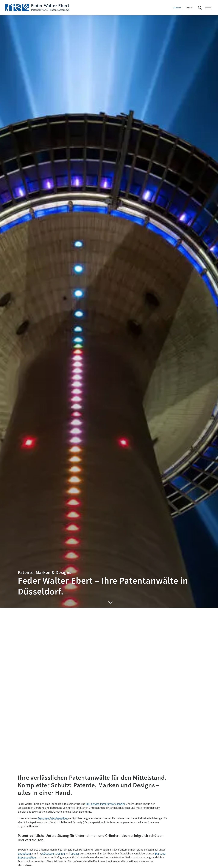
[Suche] (201, 8)
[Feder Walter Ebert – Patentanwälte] (37, 8)
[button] (210, 8)
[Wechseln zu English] (192, 8)
